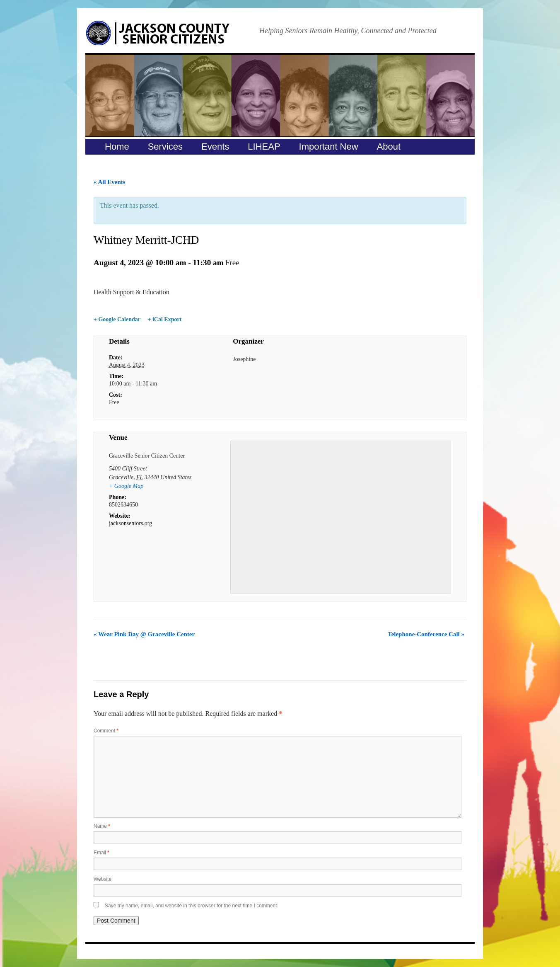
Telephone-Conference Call (426, 634)
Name (102, 826)
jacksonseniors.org (130, 523)
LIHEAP (264, 147)
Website (103, 879)
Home (117, 147)
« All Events (110, 182)
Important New (329, 147)
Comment (106, 731)
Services (165, 147)
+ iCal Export (164, 319)
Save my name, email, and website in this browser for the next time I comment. (192, 906)
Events (215, 147)
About (389, 147)
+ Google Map (126, 486)
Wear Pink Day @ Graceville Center (144, 634)
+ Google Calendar (117, 319)
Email (101, 853)
